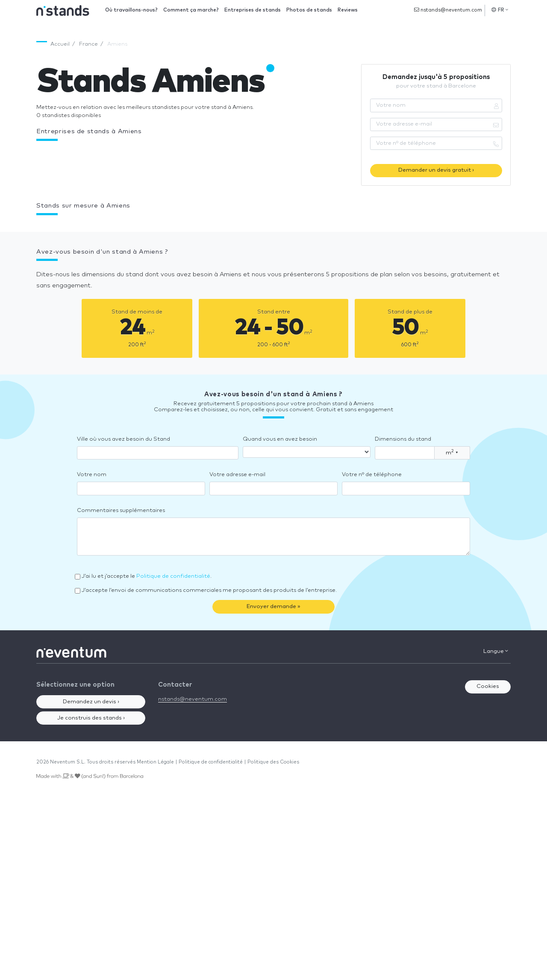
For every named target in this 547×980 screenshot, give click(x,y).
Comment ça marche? (191, 10)
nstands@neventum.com (448, 10)
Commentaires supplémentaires (121, 510)
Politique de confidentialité (173, 576)
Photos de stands (309, 10)
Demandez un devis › (91, 702)
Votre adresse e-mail (237, 475)
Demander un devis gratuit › (436, 170)
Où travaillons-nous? (131, 10)
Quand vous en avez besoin (280, 439)
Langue (496, 651)
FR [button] (500, 10)
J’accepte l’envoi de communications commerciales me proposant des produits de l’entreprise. (209, 590)
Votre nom (92, 475)
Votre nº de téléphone (372, 475)
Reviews (348, 10)
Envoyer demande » (273, 607)
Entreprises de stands (253, 10)
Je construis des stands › (91, 718)
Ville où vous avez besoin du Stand (124, 439)
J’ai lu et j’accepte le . (147, 576)
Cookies (488, 686)
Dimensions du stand (403, 439)
